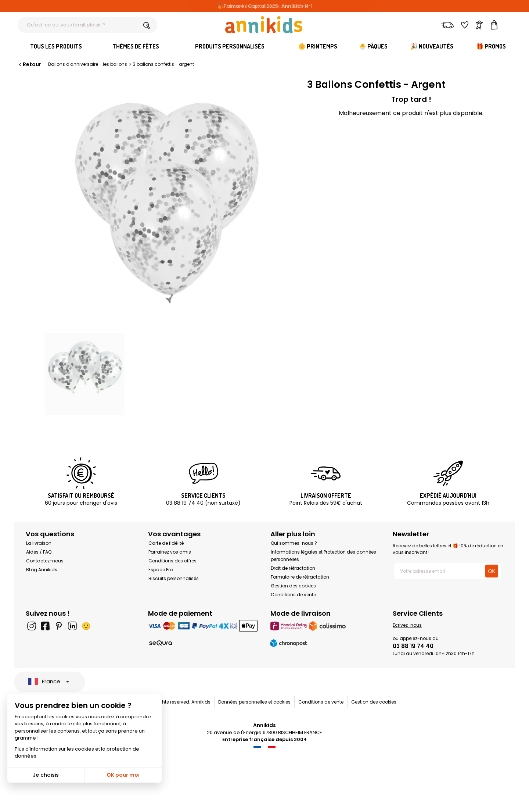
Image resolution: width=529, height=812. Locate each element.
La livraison (39, 543)
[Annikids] (264, 25)
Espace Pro (161, 570)
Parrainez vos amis (170, 552)
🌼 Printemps (318, 46)
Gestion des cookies (293, 586)
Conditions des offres (172, 561)
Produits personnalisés (230, 46)
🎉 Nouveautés (432, 46)
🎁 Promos (491, 46)
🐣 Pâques (373, 46)
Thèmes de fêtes (136, 46)
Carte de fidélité (166, 543)
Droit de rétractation (293, 568)
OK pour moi (123, 775)
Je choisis (46, 775)
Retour (29, 64)
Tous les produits (56, 46)
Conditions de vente (293, 595)
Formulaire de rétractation (300, 577)
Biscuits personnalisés (174, 578)
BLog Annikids (42, 570)
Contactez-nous (45, 561)
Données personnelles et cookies (254, 702)
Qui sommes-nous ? (294, 543)
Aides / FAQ (39, 552)
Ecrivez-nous (407, 625)
